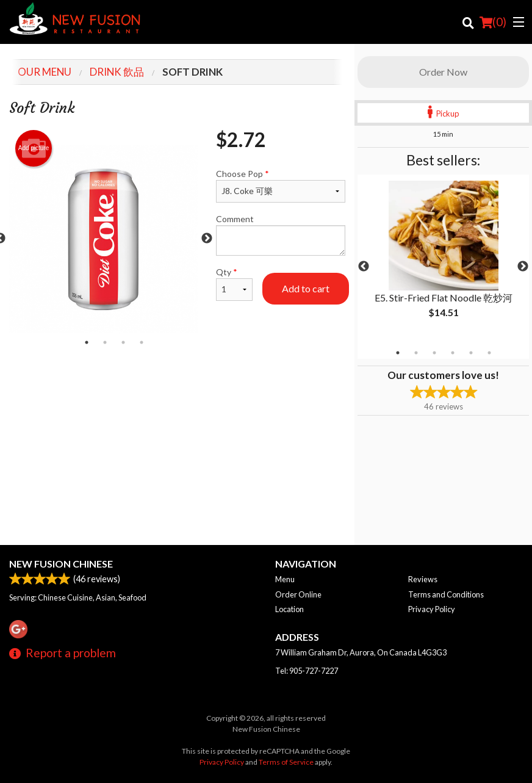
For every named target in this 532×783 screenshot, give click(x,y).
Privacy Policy (432, 609)
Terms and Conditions (446, 594)
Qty (234, 284)
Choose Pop (281, 186)
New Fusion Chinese (61, 564)
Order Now (443, 72)
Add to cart (306, 288)
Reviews (423, 579)
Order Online (298, 594)
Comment (281, 235)
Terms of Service (286, 762)
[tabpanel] (443, 259)
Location (289, 609)
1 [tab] (398, 353)
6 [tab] (489, 353)
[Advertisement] (177, 391)
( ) (493, 22)
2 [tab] (416, 353)
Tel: (307, 671)
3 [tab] (434, 353)
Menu (285, 579)
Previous (364, 267)
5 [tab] (471, 353)
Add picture (34, 148)
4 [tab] (453, 353)
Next (523, 267)
